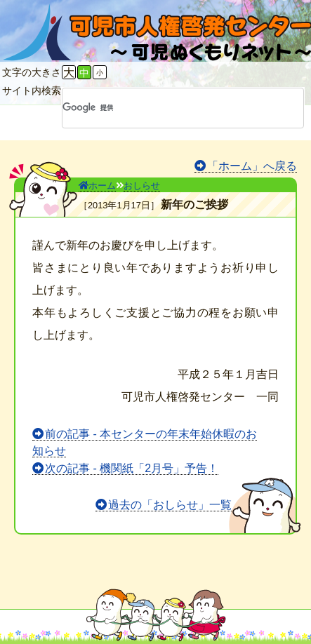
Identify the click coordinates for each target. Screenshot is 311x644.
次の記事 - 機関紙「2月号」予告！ (132, 468)
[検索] (165, 108)
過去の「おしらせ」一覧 (170, 505)
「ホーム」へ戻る (252, 166)
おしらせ (142, 186)
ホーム (97, 186)
